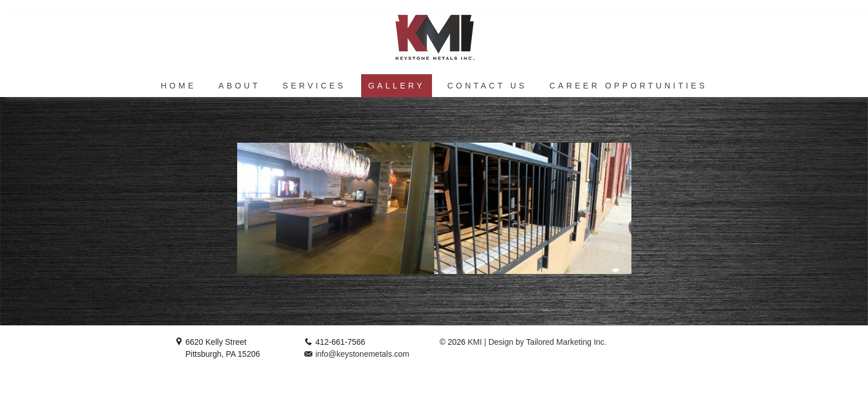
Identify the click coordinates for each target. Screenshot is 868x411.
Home (178, 86)
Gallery (396, 86)
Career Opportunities (628, 86)
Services (315, 86)
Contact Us (487, 86)
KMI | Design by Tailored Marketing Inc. (536, 342)
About (239, 86)
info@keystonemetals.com (362, 354)
